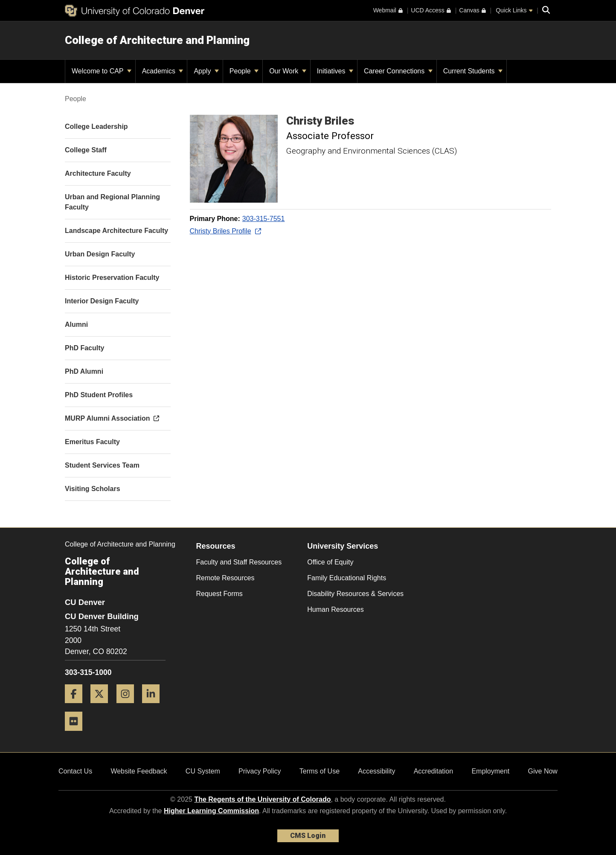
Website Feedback (139, 771)
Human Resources (336, 609)
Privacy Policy (260, 771)
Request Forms (219, 594)
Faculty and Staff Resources (239, 562)
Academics (163, 71)
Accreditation (434, 771)
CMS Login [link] (308, 836)
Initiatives (335, 71)
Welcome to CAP (102, 71)
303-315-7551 (264, 219)
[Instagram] (128, 706)
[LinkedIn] (154, 706)
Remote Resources (225, 578)
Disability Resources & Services (355, 594)
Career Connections (398, 71)
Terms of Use (320, 771)
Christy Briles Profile (225, 231)
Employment (490, 771)
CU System (203, 771)
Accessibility (376, 771)
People (244, 71)
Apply (206, 71)
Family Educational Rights (347, 578)
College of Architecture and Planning (157, 40)
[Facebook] (77, 706)
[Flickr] (77, 734)
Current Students (473, 71)
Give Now (543, 771)
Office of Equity (330, 562)
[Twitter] (102, 706)
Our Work (288, 71)
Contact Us (75, 771)
